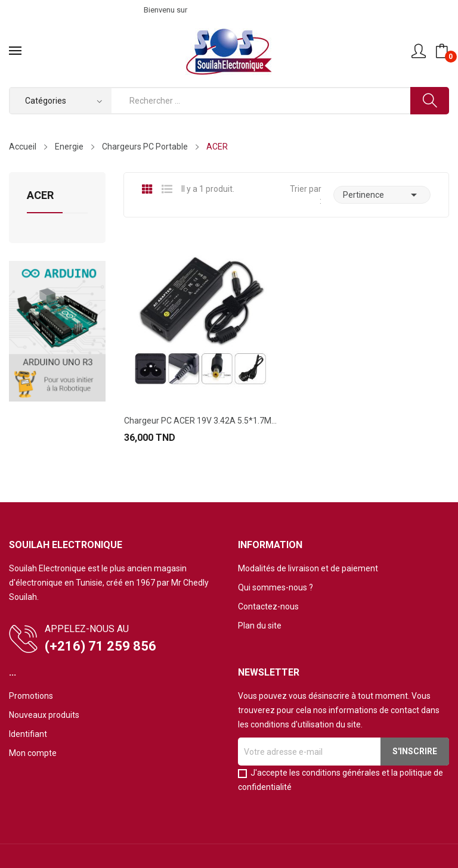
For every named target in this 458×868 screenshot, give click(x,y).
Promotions (31, 696)
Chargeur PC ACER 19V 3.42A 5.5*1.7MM (200, 421)
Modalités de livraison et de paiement (308, 568)
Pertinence (382, 195)
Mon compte (33, 753)
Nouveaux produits (44, 715)
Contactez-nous (268, 606)
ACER (40, 196)
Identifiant (28, 734)
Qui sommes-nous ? (276, 587)
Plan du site (260, 626)
